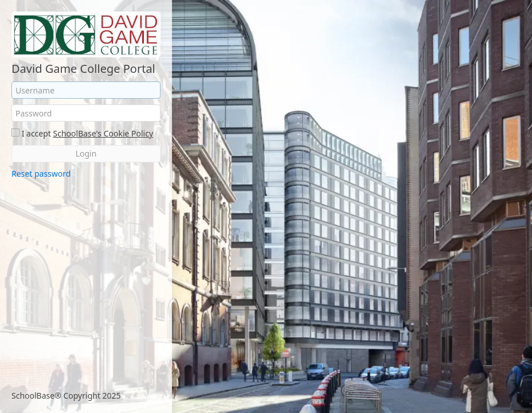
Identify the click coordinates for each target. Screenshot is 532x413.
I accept (36, 133)
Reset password (41, 174)
